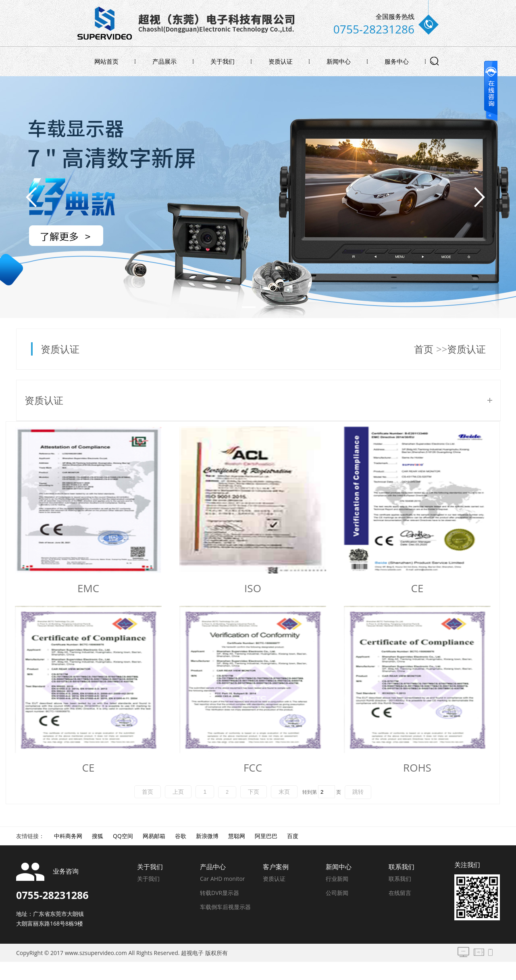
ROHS (417, 768)
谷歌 (181, 836)
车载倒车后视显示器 (225, 907)
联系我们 (400, 879)
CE (417, 588)
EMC (88, 588)
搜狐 (98, 836)
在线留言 (400, 893)
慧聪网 (237, 836)
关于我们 (223, 61)
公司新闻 (337, 893)
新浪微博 (207, 836)
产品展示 (164, 61)
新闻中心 (339, 61)
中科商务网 (68, 836)
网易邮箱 (154, 836)
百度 (293, 836)
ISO (253, 588)
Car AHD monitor (223, 879)
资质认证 (281, 61)
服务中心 (397, 61)
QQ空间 (123, 836)
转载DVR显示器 (220, 893)
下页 (254, 792)
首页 (424, 349)
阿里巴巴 (266, 836)
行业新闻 (337, 879)
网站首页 (106, 61)
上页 (178, 792)
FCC (253, 768)
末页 (284, 792)
